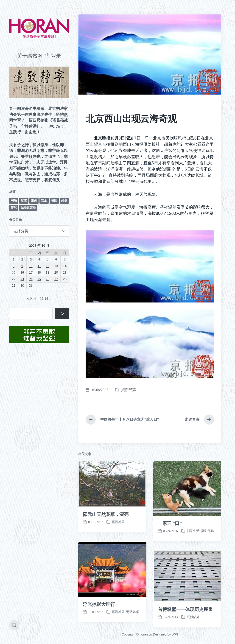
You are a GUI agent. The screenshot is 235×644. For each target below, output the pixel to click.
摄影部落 (129, 390)
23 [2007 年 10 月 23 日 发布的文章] (22, 279)
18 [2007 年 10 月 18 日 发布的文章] (39, 272)
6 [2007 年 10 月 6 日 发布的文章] (56, 259)
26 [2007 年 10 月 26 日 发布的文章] (48, 279)
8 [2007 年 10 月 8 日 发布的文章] (14, 266)
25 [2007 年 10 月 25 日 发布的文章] (39, 279)
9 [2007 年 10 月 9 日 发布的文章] (22, 266)
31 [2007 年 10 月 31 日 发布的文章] (31, 286)
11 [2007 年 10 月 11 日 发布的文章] (39, 266)
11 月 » (46, 298)
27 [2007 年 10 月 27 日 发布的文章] (56, 279)
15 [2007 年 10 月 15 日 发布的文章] (14, 272)
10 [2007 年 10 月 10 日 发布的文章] (31, 266)
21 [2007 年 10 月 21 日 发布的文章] (65, 272)
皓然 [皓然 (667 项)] (64, 200)
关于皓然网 (30, 56)
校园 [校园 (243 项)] (54, 200)
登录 (56, 56)
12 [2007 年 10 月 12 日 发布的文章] (48, 266)
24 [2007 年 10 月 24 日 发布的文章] (31, 279)
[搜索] (62, 314)
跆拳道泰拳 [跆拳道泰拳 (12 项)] (28, 208)
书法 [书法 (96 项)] (14, 200)
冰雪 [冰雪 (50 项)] (24, 200)
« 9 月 (32, 298)
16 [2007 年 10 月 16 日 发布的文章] (22, 272)
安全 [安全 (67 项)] (44, 200)
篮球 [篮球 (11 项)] (14, 208)
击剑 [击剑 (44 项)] (34, 200)
